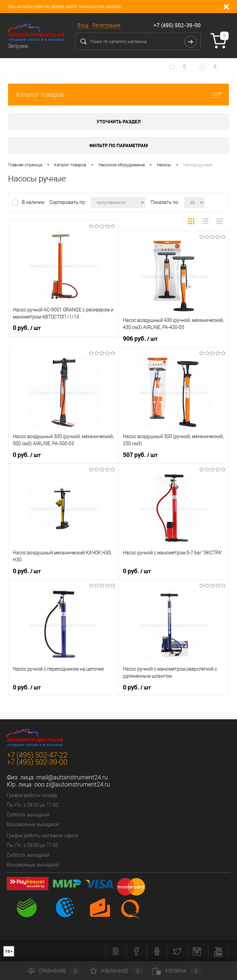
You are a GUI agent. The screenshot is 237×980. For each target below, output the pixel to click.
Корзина (177, 971)
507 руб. (140, 455)
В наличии (34, 202)
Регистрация (106, 25)
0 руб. (27, 328)
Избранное (116, 971)
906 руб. (140, 339)
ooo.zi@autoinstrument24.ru (72, 784)
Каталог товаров (118, 95)
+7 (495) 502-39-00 (177, 25)
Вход (83, 25)
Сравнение (54, 971)
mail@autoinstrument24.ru (72, 777)
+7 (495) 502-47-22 (37, 755)
